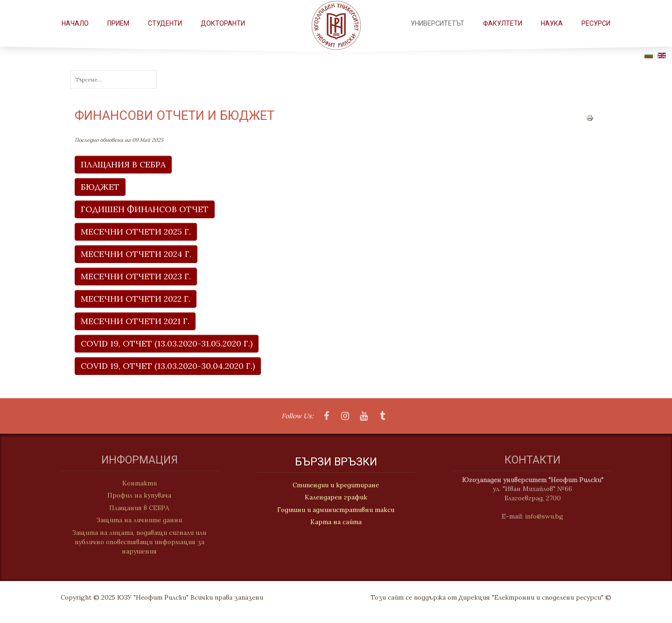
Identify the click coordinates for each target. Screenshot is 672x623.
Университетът (437, 23)
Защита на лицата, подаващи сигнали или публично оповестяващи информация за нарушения (135, 542)
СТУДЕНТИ (165, 23)
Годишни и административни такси (336, 510)
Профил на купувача (135, 495)
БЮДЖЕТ (100, 187)
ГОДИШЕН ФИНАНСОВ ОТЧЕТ (145, 209)
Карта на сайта (336, 522)
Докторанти (223, 23)
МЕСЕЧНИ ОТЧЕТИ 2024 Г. (136, 254)
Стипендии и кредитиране (336, 485)
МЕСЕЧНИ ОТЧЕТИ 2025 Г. (136, 232)
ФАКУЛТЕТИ (503, 23)
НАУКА (552, 23)
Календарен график (336, 498)
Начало (75, 23)
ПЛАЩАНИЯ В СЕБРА (123, 164)
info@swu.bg (548, 516)
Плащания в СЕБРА (135, 508)
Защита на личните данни (135, 520)
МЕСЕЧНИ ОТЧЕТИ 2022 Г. (136, 299)
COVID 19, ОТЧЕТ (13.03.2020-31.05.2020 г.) (167, 343)
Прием (118, 23)
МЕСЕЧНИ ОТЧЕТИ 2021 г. (135, 321)
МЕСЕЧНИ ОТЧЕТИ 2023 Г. (136, 276)
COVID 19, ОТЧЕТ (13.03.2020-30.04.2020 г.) (168, 366)
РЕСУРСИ (596, 23)
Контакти (135, 483)
